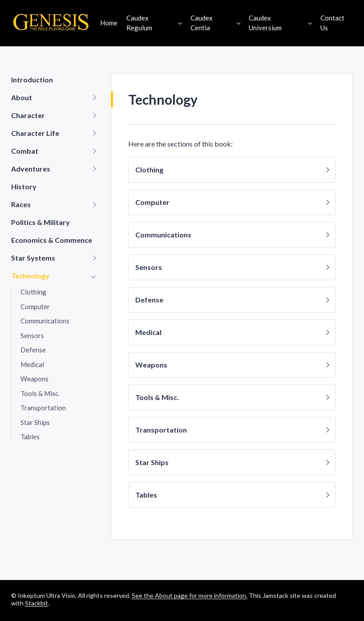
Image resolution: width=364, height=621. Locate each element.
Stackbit (36, 603)
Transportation (43, 408)
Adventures (31, 169)
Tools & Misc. (40, 393)
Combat (25, 151)
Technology (30, 276)
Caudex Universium (265, 23)
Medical (32, 364)
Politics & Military (40, 222)
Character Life (35, 133)
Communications (45, 321)
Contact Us (332, 23)
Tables (30, 437)
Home (109, 23)
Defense (33, 350)
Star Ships (35, 422)
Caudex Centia (202, 23)
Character (28, 115)
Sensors (32, 335)
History (24, 186)
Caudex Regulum (139, 23)
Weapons (34, 379)
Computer (35, 306)
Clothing (33, 292)
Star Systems (33, 258)
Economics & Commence (52, 240)
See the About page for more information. (190, 595)
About (22, 97)
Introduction (32, 80)
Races (21, 204)
